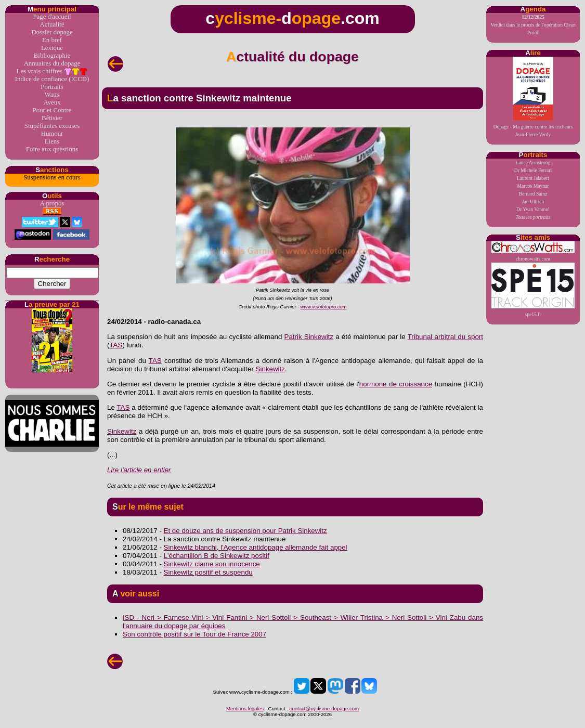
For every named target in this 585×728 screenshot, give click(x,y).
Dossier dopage (52, 32)
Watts (52, 95)
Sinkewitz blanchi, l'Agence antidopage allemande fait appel (256, 547)
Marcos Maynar (533, 186)
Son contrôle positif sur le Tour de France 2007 (194, 634)
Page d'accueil (52, 17)
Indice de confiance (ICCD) (52, 79)
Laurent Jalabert (533, 178)
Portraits (52, 87)
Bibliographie (52, 56)
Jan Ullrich (533, 201)
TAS (116, 345)
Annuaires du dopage (52, 63)
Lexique (52, 48)
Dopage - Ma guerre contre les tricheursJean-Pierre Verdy (533, 97)
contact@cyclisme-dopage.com (324, 708)
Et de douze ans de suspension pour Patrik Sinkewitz (245, 531)
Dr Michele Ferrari (533, 170)
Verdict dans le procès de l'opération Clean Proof (533, 25)
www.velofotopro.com (324, 307)
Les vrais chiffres (52, 71)
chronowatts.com (533, 251)
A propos (52, 203)
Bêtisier (52, 118)
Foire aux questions (52, 149)
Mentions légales (245, 708)
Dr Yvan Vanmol (533, 209)
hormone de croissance (396, 384)
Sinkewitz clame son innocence (212, 564)
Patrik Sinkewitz (309, 337)
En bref (52, 40)
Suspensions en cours (52, 177)
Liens (52, 141)
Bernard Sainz (533, 194)
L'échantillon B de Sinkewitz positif (217, 556)
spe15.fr (533, 290)
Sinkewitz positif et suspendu (208, 572)
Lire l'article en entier (139, 470)
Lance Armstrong (533, 162)
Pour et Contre (52, 110)
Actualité (52, 24)
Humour (52, 134)
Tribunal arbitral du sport (445, 337)
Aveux (52, 102)
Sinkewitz (270, 369)
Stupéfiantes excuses (52, 126)
